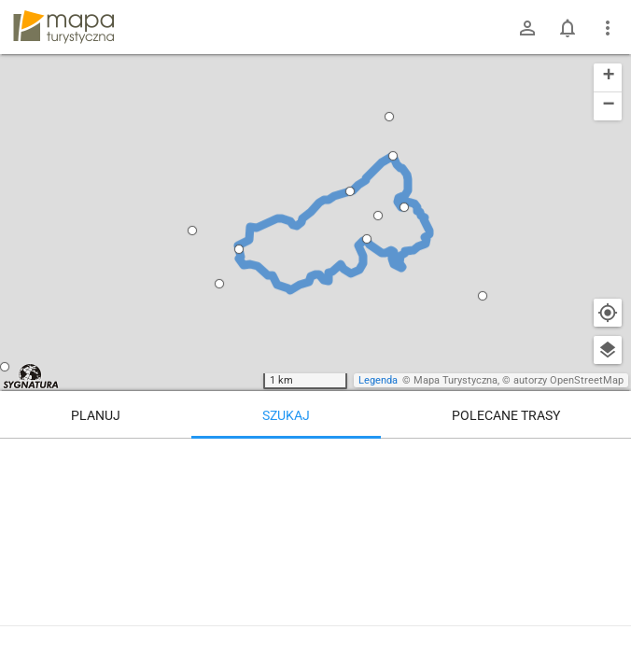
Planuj (96, 415)
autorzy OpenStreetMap (568, 380)
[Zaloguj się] (527, 28)
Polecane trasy (506, 415)
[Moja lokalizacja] (608, 313)
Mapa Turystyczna (456, 380)
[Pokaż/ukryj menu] (608, 28)
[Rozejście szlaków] (505, 518)
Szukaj (286, 415)
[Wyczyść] (608, 459)
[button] (192, 231)
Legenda (378, 380)
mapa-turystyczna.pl (63, 27)
